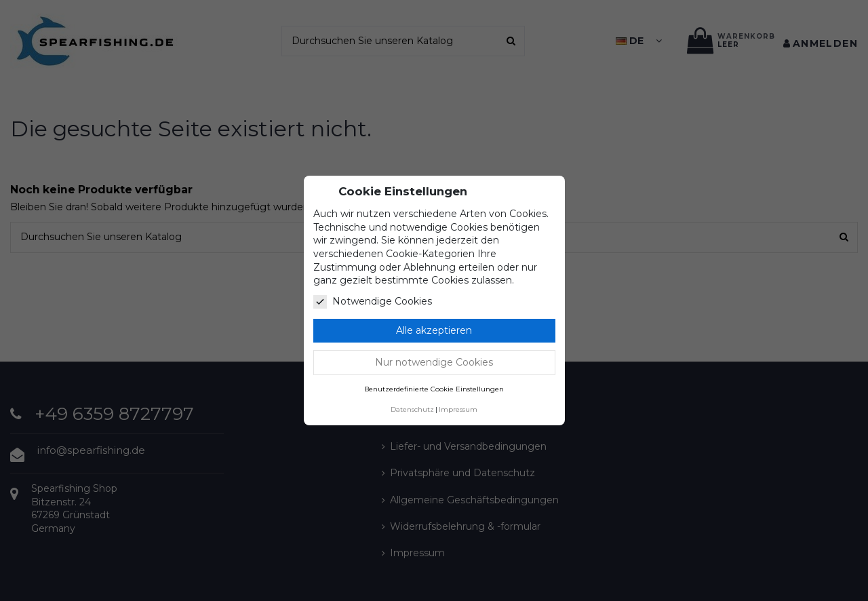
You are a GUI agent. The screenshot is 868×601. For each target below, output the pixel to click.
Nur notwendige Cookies (434, 362)
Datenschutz (412, 409)
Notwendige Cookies (373, 302)
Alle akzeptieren (434, 330)
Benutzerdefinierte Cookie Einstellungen (434, 389)
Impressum (458, 409)
